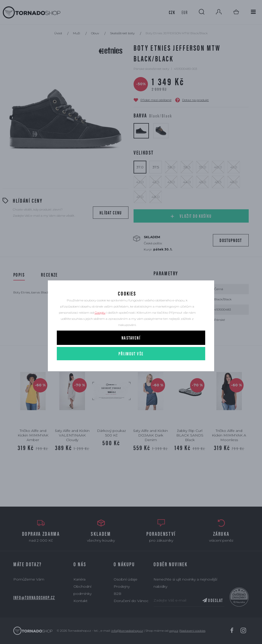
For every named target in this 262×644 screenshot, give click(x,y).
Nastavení (131, 347)
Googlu (100, 321)
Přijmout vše (131, 362)
